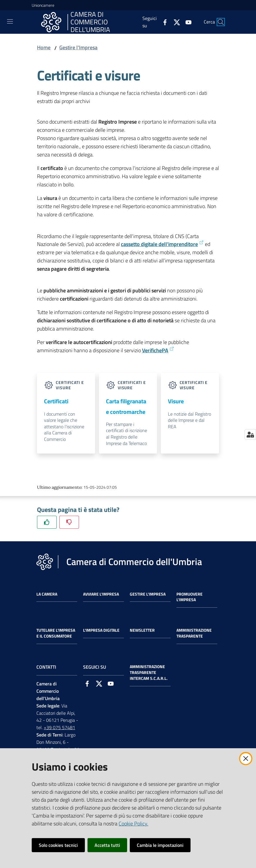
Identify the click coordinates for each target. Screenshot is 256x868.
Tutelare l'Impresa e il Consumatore (56, 633)
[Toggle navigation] (10, 21)
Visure (176, 401)
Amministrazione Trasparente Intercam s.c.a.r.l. (149, 673)
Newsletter (142, 630)
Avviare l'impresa (101, 594)
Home (44, 47)
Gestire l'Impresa (78, 47)
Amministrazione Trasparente (194, 633)
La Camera (47, 594)
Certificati (56, 401)
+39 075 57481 (59, 727)
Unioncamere (43, 5)
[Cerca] (221, 22)
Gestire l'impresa (148, 594)
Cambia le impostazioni (160, 845)
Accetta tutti (107, 845)
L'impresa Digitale (101, 630)
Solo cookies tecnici (58, 845)
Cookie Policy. (133, 824)
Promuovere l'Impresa (190, 597)
